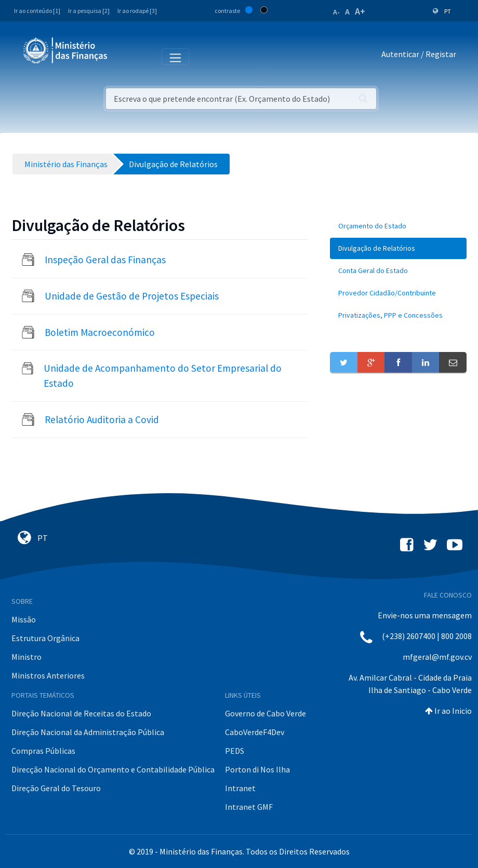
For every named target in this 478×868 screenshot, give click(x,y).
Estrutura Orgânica (45, 638)
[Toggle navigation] (124, 56)
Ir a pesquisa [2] (89, 11)
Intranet (240, 788)
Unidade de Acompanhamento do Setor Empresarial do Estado (163, 376)
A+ (360, 11)
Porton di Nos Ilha (257, 769)
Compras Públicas (43, 751)
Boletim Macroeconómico (100, 332)
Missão (24, 619)
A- (336, 12)
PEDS (235, 751)
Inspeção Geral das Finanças (105, 260)
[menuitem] (398, 226)
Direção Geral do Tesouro (56, 788)
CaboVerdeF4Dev (255, 732)
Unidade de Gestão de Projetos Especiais (132, 296)
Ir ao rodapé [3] (137, 11)
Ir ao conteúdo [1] (37, 11)
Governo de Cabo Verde (265, 713)
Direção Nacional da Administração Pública (88, 732)
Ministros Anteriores (48, 675)
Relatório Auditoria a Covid (102, 419)
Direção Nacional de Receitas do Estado (81, 713)
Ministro (26, 657)
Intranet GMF (249, 807)
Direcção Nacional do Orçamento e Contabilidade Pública (113, 769)
